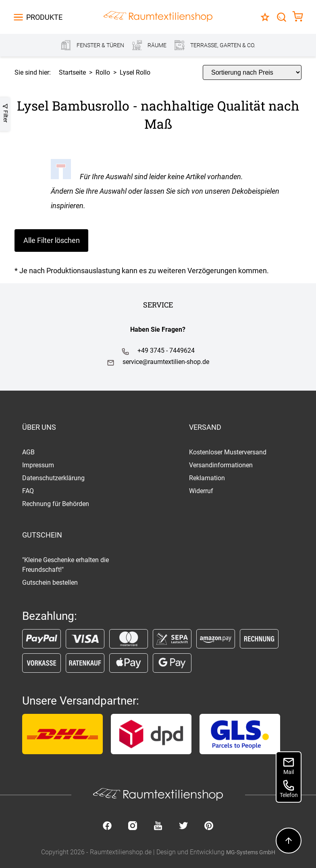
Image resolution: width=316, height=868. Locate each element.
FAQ (28, 491)
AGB (28, 452)
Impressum (38, 465)
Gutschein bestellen (50, 583)
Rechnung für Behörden (56, 504)
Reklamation (207, 478)
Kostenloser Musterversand (228, 452)
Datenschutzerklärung (53, 478)
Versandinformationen (221, 465)
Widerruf (201, 491)
